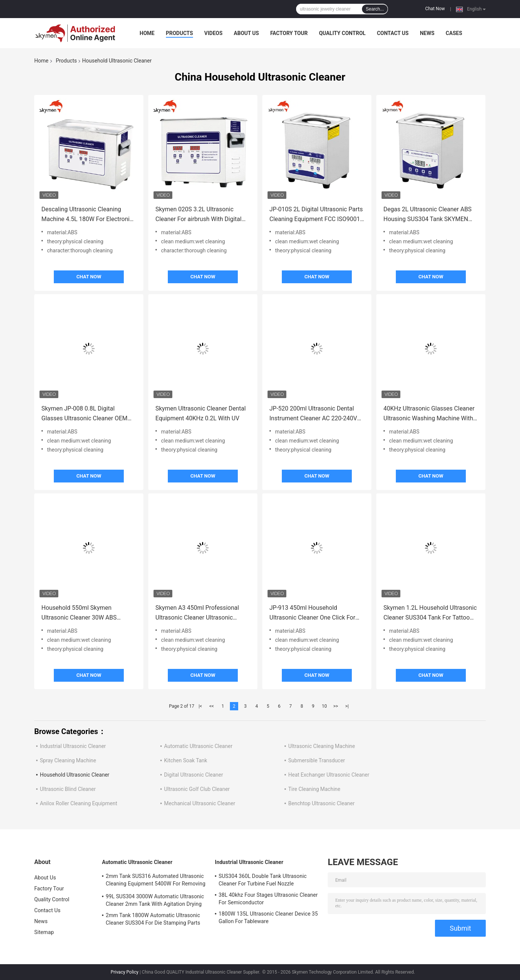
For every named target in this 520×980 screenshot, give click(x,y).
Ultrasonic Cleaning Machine (322, 746)
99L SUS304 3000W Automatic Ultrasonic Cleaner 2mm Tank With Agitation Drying (155, 900)
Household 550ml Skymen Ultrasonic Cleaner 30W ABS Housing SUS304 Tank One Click (84, 613)
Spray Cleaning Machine (68, 760)
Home (147, 33)
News (427, 33)
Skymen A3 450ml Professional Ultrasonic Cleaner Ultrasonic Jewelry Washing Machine (197, 613)
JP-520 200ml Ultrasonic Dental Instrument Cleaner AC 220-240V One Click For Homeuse (313, 414)
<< (211, 706)
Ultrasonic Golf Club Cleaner (197, 789)
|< (200, 706)
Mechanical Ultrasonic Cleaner (200, 803)
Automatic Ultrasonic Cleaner (198, 746)
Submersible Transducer (317, 760)
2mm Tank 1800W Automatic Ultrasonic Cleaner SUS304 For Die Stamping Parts (153, 919)
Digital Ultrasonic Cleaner (194, 775)
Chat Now (435, 9)
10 (324, 706)
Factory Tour (289, 33)
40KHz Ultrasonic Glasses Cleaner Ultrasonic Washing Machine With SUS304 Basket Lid (429, 414)
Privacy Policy (125, 972)
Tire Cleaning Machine (314, 789)
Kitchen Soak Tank (186, 760)
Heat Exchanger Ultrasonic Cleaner (329, 775)
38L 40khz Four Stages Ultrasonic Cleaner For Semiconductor (268, 899)
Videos (214, 33)
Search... (375, 9)
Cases (454, 33)
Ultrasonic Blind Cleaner (68, 789)
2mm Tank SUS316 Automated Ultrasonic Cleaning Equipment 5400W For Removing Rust (156, 881)
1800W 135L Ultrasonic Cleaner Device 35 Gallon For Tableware (268, 917)
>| (347, 706)
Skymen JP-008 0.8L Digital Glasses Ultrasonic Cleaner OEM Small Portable (84, 414)
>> (336, 706)
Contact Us (393, 33)
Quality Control (342, 33)
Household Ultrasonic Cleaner (75, 775)
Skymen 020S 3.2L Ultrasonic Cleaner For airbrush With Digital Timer (198, 215)
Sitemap (44, 932)
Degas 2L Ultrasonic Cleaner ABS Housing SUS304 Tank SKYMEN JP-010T (427, 215)
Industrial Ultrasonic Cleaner (73, 746)
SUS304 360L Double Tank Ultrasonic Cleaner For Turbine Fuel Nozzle (263, 880)
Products (179, 33)
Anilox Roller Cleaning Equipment (79, 803)
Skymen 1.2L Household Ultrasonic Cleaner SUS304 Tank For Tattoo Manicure (430, 613)
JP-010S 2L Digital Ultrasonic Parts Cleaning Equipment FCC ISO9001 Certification (316, 215)
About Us (246, 33)
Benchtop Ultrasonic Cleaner (321, 803)
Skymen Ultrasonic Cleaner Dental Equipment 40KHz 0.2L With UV (201, 413)
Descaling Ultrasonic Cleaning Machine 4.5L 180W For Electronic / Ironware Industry (87, 215)
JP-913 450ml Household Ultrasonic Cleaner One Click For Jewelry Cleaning (312, 613)
